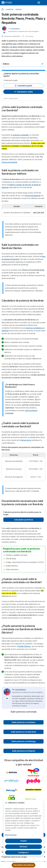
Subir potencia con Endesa (23, 722)
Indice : (6, 64)
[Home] (3, 9)
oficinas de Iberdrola (9, 162)
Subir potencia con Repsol (23, 751)
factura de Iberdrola (33, 196)
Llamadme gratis (23, 86)
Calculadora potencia (24, 520)
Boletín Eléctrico (25, 646)
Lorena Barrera (15, 29)
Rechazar (23, 847)
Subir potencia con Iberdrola (23, 732)
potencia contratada (21, 135)
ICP (40, 394)
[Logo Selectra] (7, 3)
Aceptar (24, 841)
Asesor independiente (11, 98)
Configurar (23, 852)
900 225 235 (39, 213)
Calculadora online (23, 92)
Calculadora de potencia (24, 865)
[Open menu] (39, 3)
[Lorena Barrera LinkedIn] (4, 32)
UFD (9, 391)
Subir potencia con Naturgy (23, 741)
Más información (11, 835)
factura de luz (26, 440)
